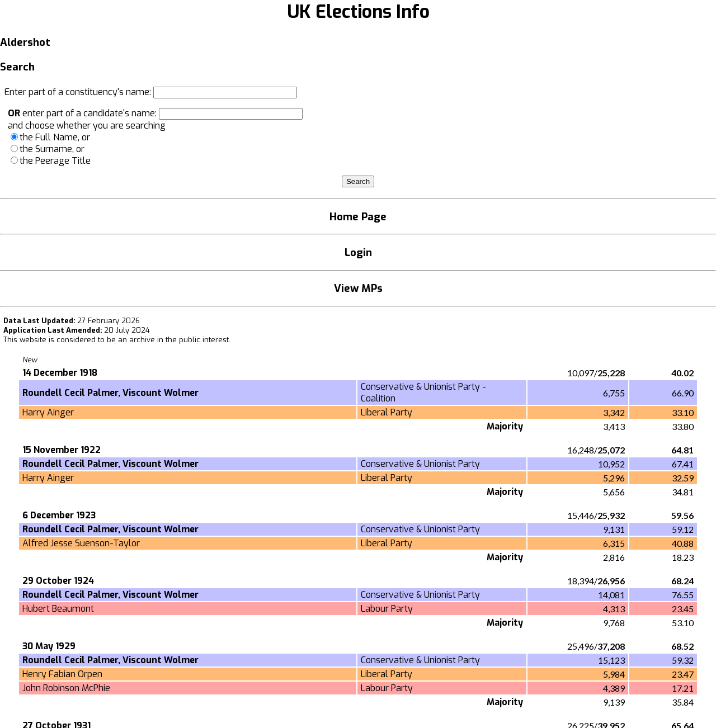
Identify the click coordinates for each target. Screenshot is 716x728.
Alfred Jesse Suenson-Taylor (81, 543)
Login (358, 252)
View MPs (358, 288)
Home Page (358, 217)
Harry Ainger (48, 412)
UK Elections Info (358, 12)
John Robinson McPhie (66, 688)
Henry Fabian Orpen (62, 674)
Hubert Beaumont (58, 609)
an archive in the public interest (173, 340)
